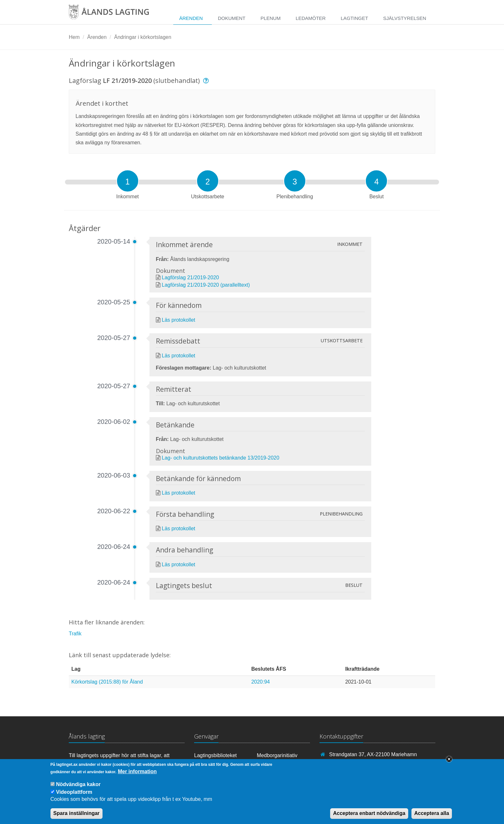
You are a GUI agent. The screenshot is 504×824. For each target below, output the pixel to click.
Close (449, 764)
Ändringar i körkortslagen (143, 37)
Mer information (137, 777)
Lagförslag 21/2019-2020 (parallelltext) (206, 285)
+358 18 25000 (346, 764)
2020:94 (261, 682)
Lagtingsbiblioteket (216, 755)
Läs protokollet (178, 320)
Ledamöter (311, 18)
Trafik (75, 634)
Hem (74, 37)
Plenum (270, 18)
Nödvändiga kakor (78, 789)
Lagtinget (354, 18)
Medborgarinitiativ (277, 755)
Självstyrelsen (405, 18)
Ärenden (191, 18)
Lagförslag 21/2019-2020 (190, 278)
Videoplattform (74, 797)
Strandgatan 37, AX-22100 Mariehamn (373, 754)
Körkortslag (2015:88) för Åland (107, 682)
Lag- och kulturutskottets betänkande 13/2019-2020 (221, 458)
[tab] (128, 181)
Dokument (232, 18)
